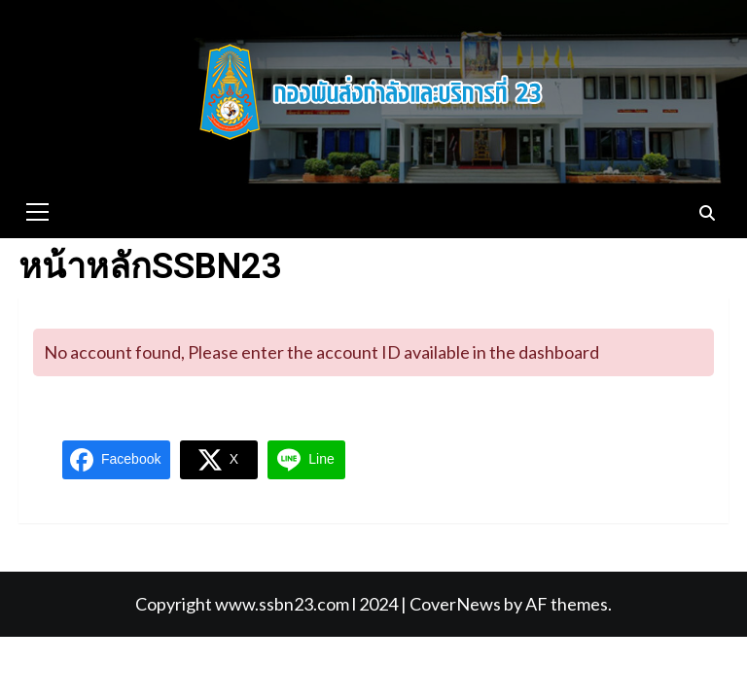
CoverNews (455, 604)
